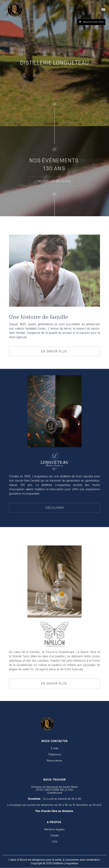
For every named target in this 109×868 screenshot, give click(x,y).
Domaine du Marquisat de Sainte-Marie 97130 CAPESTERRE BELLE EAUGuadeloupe (55, 790)
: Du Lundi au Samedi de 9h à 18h (55, 799)
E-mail (55, 748)
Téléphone (54, 754)
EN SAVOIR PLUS (54, 352)
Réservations (54, 761)
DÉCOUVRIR (55, 508)
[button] (103, 9)
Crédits (55, 836)
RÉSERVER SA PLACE (54, 182)
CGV (54, 842)
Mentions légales (54, 829)
